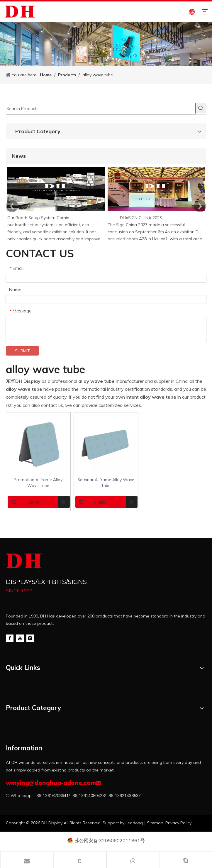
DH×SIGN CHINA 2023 (141, 218)
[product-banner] (106, 44)
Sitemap (155, 823)
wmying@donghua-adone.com (51, 783)
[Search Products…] (101, 109)
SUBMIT (22, 351)
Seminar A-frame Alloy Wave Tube (106, 483)
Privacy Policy (178, 823)
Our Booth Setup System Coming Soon (40, 218)
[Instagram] (30, 638)
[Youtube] (20, 638)
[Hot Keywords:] (201, 108)
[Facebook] (10, 638)
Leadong (134, 823)
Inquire (23, 502)
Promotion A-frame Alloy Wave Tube (38, 483)
